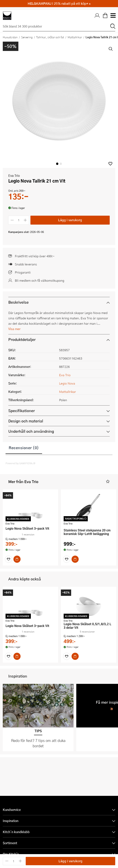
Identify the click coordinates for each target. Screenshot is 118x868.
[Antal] (19, 220)
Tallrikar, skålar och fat (50, 37)
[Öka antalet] (25, 220)
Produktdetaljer (22, 339)
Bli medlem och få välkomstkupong (40, 280)
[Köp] (17, 559)
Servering (27, 37)
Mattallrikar (75, 37)
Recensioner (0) (24, 448)
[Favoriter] (8, 559)
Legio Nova (67, 383)
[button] (110, 164)
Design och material (26, 421)
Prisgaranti (23, 272)
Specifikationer (22, 411)
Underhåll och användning (31, 431)
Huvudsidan (10, 37)
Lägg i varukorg (70, 220)
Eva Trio (14, 176)
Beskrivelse (18, 302)
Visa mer (14, 329)
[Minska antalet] (12, 220)
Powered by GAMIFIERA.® (20, 463)
